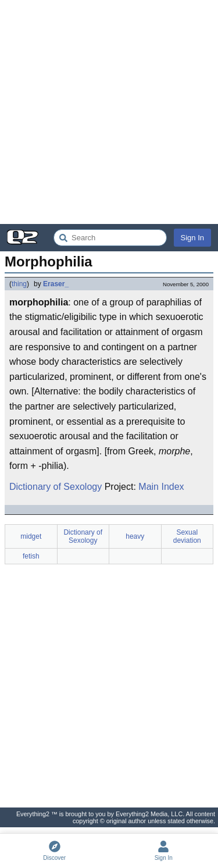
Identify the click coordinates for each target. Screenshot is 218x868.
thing (19, 284)
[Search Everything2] (110, 238)
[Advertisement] (109, 112)
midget (31, 536)
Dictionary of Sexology (56, 487)
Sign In (192, 238)
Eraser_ (56, 284)
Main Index (161, 487)
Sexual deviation (187, 536)
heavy (135, 536)
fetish (31, 556)
